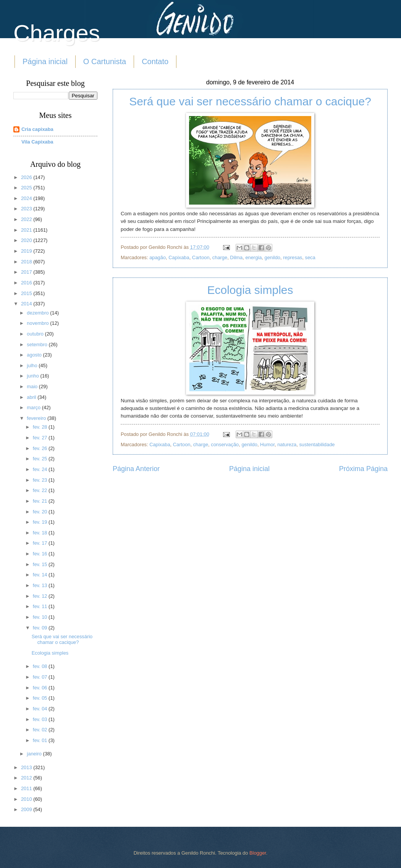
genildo (273, 257)
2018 (27, 262)
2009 (27, 809)
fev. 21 (41, 501)
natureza (287, 444)
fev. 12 (41, 596)
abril (32, 397)
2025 (27, 188)
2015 (27, 293)
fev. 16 (41, 554)
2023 (27, 209)
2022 (27, 219)
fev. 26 (41, 448)
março (34, 407)
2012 (27, 778)
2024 (27, 198)
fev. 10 (41, 617)
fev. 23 (41, 480)
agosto (35, 355)
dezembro (38, 313)
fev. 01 (41, 740)
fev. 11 (41, 606)
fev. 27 (41, 438)
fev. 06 (41, 688)
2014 (27, 304)
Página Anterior (136, 469)
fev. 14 (41, 575)
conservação (225, 444)
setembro (38, 344)
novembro (38, 323)
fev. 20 (41, 512)
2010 (27, 799)
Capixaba (179, 257)
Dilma (236, 257)
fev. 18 (41, 533)
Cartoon (201, 257)
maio (33, 386)
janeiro (35, 754)
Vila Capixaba (37, 142)
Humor (267, 444)
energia (253, 257)
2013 (27, 767)
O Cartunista (105, 61)
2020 (27, 240)
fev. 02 (41, 730)
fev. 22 (41, 490)
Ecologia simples (250, 290)
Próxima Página (363, 469)
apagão (158, 257)
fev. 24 (41, 469)
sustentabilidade (317, 444)
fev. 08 (41, 666)
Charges (57, 33)
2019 (27, 251)
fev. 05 (41, 698)
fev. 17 (41, 543)
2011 (27, 788)
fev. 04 (41, 709)
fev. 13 (41, 585)
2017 (27, 272)
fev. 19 (41, 522)
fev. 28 (41, 427)
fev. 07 (41, 677)
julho (33, 365)
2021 (27, 230)
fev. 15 (41, 564)
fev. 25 (41, 459)
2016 (27, 283)
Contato (155, 61)
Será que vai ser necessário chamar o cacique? (250, 101)
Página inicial (45, 61)
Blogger (258, 853)
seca (310, 257)
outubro (36, 334)
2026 (27, 177)
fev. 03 (41, 719)
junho (33, 376)
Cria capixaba (37, 129)
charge (220, 257)
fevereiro (37, 418)
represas (293, 257)
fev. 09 (41, 628)
